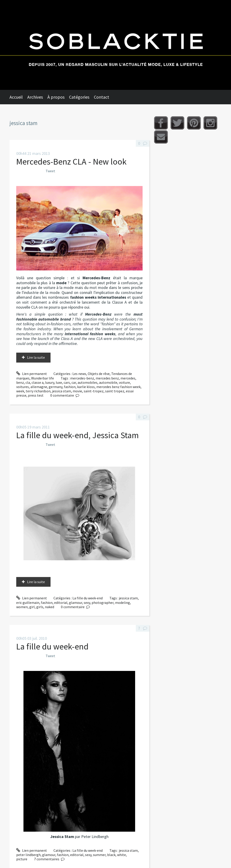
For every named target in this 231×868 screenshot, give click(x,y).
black (111, 855)
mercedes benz (107, 378)
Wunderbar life (43, 378)
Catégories (79, 97)
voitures (23, 387)
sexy (87, 603)
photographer (103, 603)
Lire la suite (36, 357)
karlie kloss (86, 387)
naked (50, 607)
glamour (76, 603)
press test (36, 395)
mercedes (128, 378)
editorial (61, 603)
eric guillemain (28, 603)
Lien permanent (32, 374)
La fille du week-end (88, 598)
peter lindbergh (28, 855)
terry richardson (38, 391)
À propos (56, 97)
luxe (59, 382)
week (20, 391)
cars (67, 382)
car (74, 382)
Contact (102, 97)
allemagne (39, 387)
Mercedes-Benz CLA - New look (71, 162)
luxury (50, 382)
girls (40, 607)
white (121, 855)
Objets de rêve (99, 374)
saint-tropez (94, 391)
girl (32, 607)
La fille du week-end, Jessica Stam (77, 435)
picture (22, 859)
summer (99, 855)
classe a (38, 382)
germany (55, 387)
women (22, 607)
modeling (122, 603)
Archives (35, 97)
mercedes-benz (82, 378)
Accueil (16, 97)
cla (28, 382)
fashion (70, 387)
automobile (108, 382)
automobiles (88, 382)
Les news (79, 374)
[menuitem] (18, 97)
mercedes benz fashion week (118, 387)
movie (77, 391)
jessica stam (62, 391)
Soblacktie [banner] (115, 45)
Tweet (50, 171)
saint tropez (115, 391)
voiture (124, 382)
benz (20, 382)
